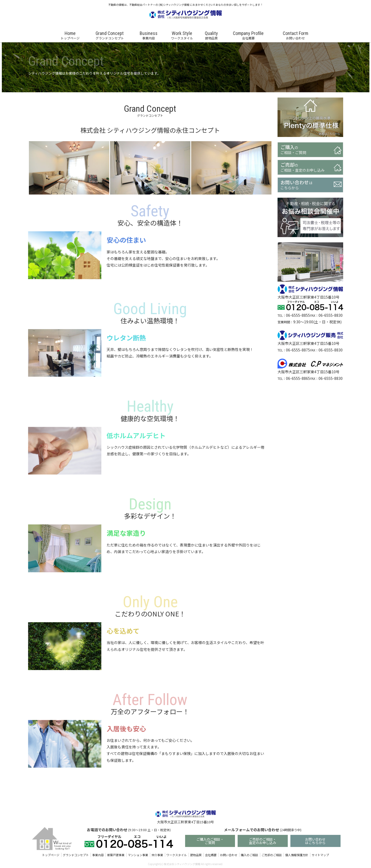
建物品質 (196, 855)
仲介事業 (157, 855)
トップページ (51, 855)
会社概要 (211, 855)
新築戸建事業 (116, 855)
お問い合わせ (229, 855)
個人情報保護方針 (297, 855)
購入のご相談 (249, 855)
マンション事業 (138, 855)
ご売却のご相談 (272, 855)
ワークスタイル (177, 855)
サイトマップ (320, 855)
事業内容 (98, 855)
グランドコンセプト (76, 855)
